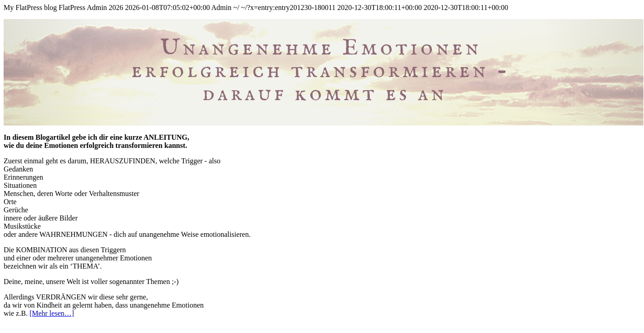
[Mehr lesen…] (52, 313)
